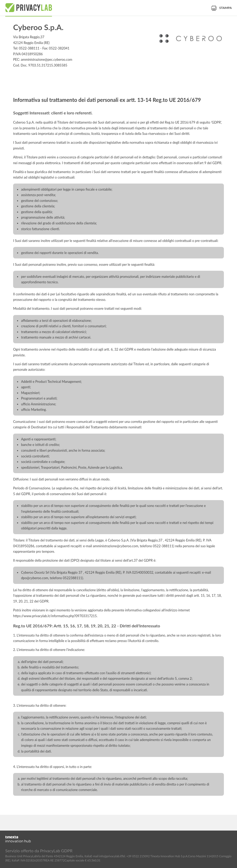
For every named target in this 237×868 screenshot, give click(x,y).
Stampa (222, 8)
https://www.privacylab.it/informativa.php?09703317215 (55, 616)
